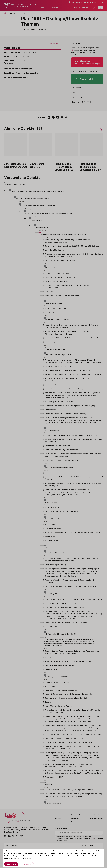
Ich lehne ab (27, 864)
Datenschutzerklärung (49, 856)
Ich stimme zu (11, 864)
